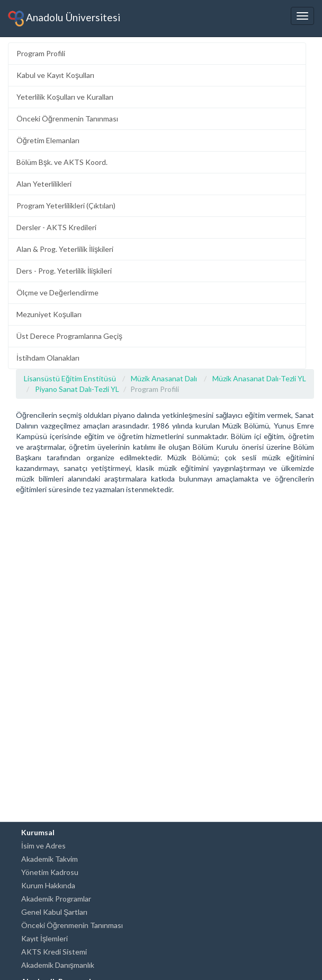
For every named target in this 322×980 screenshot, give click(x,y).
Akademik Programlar (56, 899)
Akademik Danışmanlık (58, 965)
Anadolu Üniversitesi (64, 19)
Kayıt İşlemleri (44, 938)
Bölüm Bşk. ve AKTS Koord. (62, 162)
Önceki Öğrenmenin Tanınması (67, 119)
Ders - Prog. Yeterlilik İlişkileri (64, 271)
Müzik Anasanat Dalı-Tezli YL (259, 378)
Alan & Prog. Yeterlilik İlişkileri (65, 249)
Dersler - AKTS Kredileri (56, 227)
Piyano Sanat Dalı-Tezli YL (77, 389)
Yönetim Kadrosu (50, 872)
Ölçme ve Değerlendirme (57, 292)
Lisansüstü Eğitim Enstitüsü (70, 378)
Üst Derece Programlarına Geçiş (69, 336)
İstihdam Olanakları (48, 358)
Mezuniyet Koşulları (49, 314)
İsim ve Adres (43, 846)
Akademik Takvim (50, 859)
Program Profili (41, 53)
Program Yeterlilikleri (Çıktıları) (66, 205)
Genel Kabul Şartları (54, 912)
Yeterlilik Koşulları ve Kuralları (65, 97)
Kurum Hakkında (48, 885)
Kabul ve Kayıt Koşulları (55, 75)
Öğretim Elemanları (48, 140)
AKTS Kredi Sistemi (54, 952)
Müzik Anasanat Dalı (164, 378)
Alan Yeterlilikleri (44, 184)
